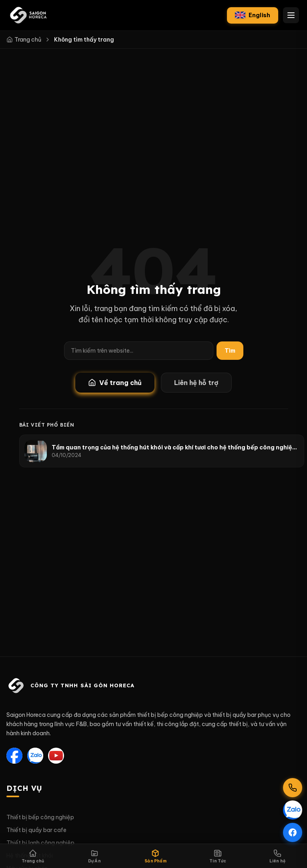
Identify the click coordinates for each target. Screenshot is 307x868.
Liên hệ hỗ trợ (196, 383)
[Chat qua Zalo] (293, 810)
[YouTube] (56, 756)
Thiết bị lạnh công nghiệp (40, 843)
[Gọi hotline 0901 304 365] (293, 788)
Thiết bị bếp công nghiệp (40, 817)
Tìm (230, 351)
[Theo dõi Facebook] (293, 832)
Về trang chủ (115, 383)
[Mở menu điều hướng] (291, 15)
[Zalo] (35, 756)
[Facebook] (14, 756)
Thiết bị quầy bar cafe (36, 830)
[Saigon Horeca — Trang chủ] (28, 15)
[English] (253, 15)
